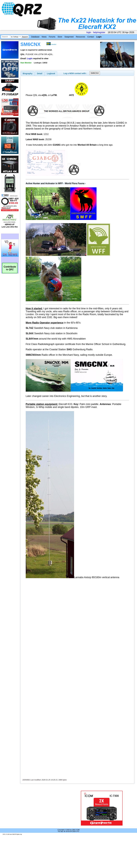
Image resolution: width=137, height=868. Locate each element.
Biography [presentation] (28, 74)
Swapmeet (69, 37)
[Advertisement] (46, 808)
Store (60, 37)
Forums (52, 37)
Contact (91, 37)
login (89, 32)
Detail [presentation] (40, 74)
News (44, 37)
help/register (99, 32)
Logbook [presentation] (51, 74)
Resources (81, 37)
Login (99, 37)
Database (35, 37)
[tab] (28, 74)
